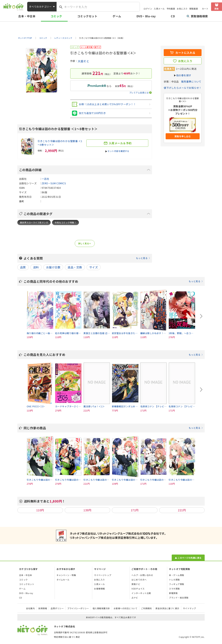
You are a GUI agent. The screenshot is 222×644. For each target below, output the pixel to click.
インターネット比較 (141, 593)
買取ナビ (136, 584)
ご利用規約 (146, 608)
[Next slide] (201, 316)
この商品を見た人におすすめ (113, 355)
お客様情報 (99, 589)
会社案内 (30, 608)
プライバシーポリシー (78, 608)
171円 (135, 510)
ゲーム (117, 16)
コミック (56, 16)
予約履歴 (171, 9)
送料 (36, 267)
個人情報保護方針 (101, 608)
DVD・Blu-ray (146, 16)
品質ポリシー (57, 608)
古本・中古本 (27, 16)
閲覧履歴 (194, 9)
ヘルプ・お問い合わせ (142, 575)
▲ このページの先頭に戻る (188, 558)
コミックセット (87, 16)
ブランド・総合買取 (179, 598)
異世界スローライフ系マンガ (34, 222)
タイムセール (63, 580)
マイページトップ (103, 575)
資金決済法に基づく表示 (167, 608)
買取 (217, 9)
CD (173, 16)
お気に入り (182, 9)
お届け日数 (53, 267)
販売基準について (191, 81)
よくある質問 (87, 258)
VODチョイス (138, 589)
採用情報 (43, 608)
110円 (40, 510)
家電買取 (173, 593)
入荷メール (159, 9)
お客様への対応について (125, 608)
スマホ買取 (174, 589)
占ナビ (135, 598)
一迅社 (45, 179)
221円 (182, 510)
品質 (23, 267)
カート (205, 9)
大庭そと (83, 61)
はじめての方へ (139, 580)
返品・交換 (75, 267)
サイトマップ (189, 608)
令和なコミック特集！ (65, 222)
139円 (87, 510)
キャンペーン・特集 (66, 575)
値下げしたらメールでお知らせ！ (183, 88)
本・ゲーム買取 (176, 575)
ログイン (148, 9)
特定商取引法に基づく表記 (67, 637)
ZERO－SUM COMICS (54, 183)
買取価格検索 (197, 16)
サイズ (94, 267)
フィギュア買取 (176, 584)
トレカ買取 (174, 580)
